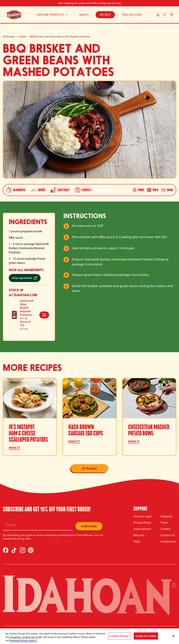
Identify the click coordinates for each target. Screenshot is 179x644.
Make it (14, 448)
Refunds (139, 535)
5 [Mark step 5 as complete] (66, 275)
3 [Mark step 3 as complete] (66, 248)
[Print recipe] (138, 190)
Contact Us (168, 535)
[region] (89, 636)
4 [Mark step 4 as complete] (66, 260)
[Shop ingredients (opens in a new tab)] (25, 278)
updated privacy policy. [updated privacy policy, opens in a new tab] (23, 640)
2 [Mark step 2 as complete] (66, 237)
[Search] (165, 15)
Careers (166, 529)
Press (164, 523)
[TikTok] (14, 550)
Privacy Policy (142, 523)
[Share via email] (167, 190)
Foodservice (168, 541)
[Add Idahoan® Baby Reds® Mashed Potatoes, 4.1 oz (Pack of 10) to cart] (44, 315)
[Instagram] (22, 550)
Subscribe (89, 526)
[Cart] (171, 15)
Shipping (166, 516)
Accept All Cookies (146, 636)
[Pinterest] (31, 550)
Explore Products (52, 15)
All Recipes (9, 36)
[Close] (173, 636)
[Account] (158, 15)
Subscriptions (142, 529)
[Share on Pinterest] (153, 190)
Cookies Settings (119, 636)
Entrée (22, 36)
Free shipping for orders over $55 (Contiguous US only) (89, 3)
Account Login (143, 516)
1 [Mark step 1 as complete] (66, 226)
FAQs (137, 541)
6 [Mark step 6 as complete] (66, 286)
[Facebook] (6, 550)
